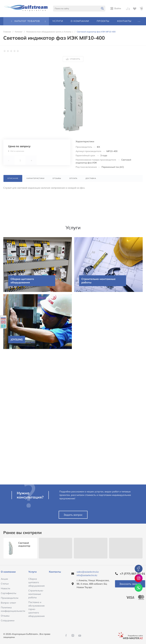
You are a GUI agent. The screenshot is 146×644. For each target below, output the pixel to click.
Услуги (32, 572)
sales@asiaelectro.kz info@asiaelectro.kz (88, 574)
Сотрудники (8, 620)
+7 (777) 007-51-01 (132, 574)
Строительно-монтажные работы (36, 594)
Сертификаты (8, 593)
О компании (8, 572)
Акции (4, 579)
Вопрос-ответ (8, 603)
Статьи (5, 584)
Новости (5, 588)
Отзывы (5, 616)
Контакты (55, 572)
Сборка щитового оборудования (36, 582)
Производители (10, 598)
